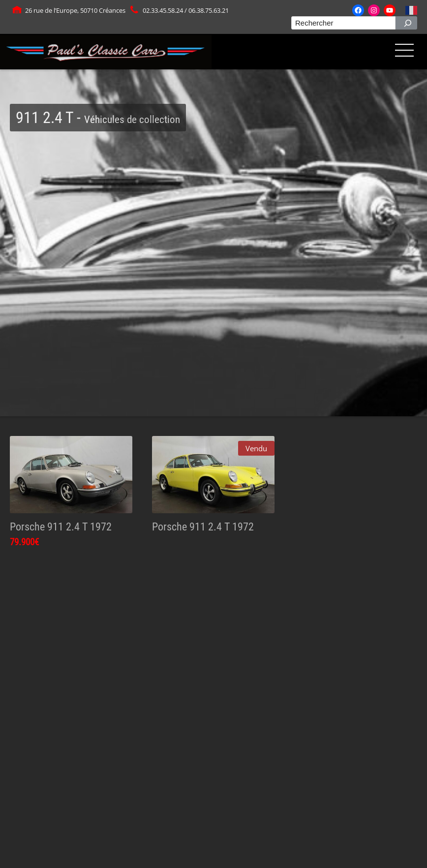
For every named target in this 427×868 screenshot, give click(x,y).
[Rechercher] (406, 23)
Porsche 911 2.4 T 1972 (61, 527)
